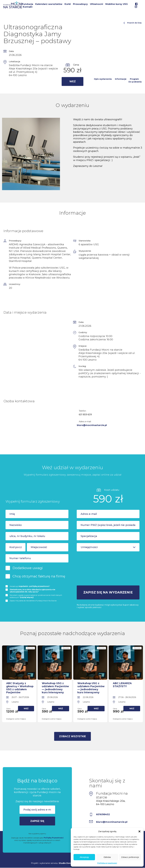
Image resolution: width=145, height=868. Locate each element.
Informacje (121, 79)
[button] (139, 831)
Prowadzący (80, 4)
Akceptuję (84, 857)
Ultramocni (97, 4)
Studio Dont (65, 862)
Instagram (136, 7)
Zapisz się (37, 820)
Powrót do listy (133, 23)
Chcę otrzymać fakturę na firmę (39, 576)
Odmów (107, 857)
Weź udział (72, 83)
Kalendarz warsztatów (49, 4)
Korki (68, 4)
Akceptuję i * (30, 586)
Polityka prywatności (107, 863)
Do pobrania (135, 82)
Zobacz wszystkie (72, 736)
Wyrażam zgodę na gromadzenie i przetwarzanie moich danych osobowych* (36, 596)
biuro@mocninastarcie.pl (94, 425)
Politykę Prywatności (54, 837)
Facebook (136, 4)
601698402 (104, 814)
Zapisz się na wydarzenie (108, 592)
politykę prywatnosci (39, 586)
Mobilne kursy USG (117, 4)
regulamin (23, 586)
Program (134, 79)
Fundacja (27, 4)
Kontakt (28, 7)
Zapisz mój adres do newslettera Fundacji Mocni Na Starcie (33, 601)
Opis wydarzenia (103, 79)
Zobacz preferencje (130, 857)
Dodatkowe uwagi (28, 568)
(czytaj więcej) (27, 597)
